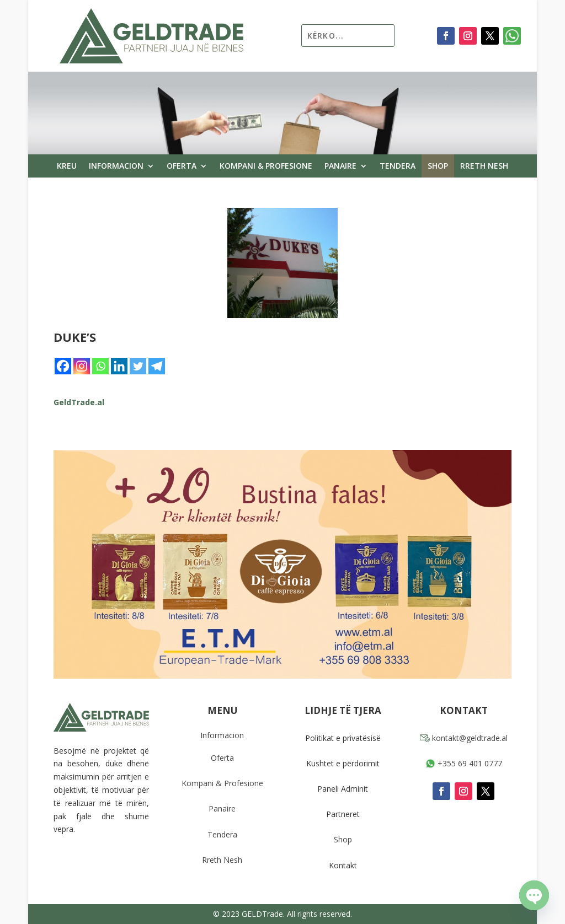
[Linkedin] (119, 366)
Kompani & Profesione (266, 166)
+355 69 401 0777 (464, 763)
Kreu (67, 166)
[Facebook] (63, 366)
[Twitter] (138, 366)
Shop (438, 166)
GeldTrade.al (79, 402)
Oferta (182, 166)
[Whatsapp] (100, 366)
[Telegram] (157, 366)
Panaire (340, 166)
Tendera (398, 166)
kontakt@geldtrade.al (464, 738)
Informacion (116, 166)
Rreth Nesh (484, 166)
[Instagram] (82, 366)
